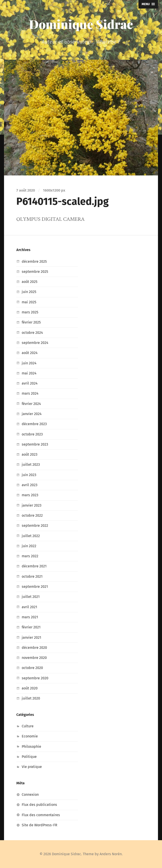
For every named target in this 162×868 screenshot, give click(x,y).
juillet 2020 (31, 698)
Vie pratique (32, 767)
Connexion (30, 795)
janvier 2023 (32, 505)
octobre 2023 (32, 434)
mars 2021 (30, 617)
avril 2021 (29, 607)
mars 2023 (30, 495)
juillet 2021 (31, 597)
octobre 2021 (32, 576)
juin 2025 (29, 292)
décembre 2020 (34, 648)
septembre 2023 (35, 444)
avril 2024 (30, 383)
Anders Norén (111, 854)
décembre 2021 (34, 566)
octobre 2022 (32, 515)
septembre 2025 (35, 272)
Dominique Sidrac (81, 24)
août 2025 (30, 282)
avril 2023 (30, 485)
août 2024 (30, 353)
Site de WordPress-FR (39, 825)
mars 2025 (30, 312)
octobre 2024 (32, 333)
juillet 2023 (31, 465)
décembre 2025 (34, 261)
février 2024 (31, 404)
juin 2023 (29, 475)
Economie (30, 736)
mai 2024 (29, 373)
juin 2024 (29, 363)
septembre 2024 (35, 343)
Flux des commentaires (41, 815)
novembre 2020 (34, 658)
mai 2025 (29, 302)
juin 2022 (29, 546)
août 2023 (30, 454)
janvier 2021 (31, 637)
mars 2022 (30, 556)
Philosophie (31, 747)
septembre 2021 (35, 587)
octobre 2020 (32, 668)
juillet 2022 (31, 536)
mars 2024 (30, 393)
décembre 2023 (34, 424)
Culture (28, 726)
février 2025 (31, 322)
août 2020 (30, 688)
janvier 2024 (32, 414)
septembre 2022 (35, 526)
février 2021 (31, 627)
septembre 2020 (35, 678)
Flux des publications (39, 805)
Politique (29, 757)
